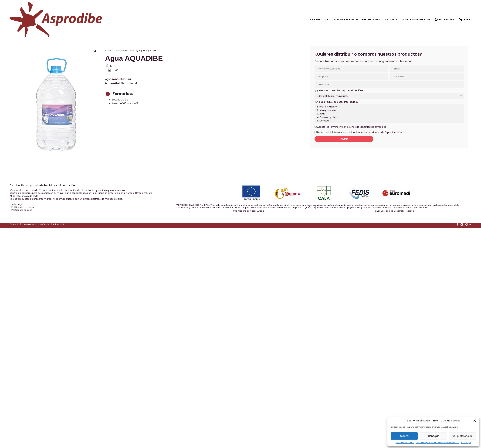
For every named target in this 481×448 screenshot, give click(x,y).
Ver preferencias (462, 436)
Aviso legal (466, 443)
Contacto (14, 224)
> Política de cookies (21, 210)
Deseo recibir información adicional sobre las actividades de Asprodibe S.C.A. (360, 132)
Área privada (445, 20)
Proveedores (371, 20)
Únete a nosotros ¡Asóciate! (36, 224)
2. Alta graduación (389, 110)
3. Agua (389, 114)
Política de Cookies (405, 443)
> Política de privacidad (22, 207)
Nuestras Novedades (416, 20)
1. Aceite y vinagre (389, 107)
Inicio (108, 51)
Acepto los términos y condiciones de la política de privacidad (352, 127)
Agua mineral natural (125, 51)
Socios (391, 20)
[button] (475, 421)
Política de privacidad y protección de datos (437, 443)
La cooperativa (317, 20)
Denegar (433, 436)
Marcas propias (345, 20)
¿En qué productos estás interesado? (336, 102)
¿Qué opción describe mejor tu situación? (339, 90)
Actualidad (58, 224)
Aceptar (404, 436)
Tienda (465, 20)
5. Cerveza (389, 121)
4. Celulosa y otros (389, 117)
